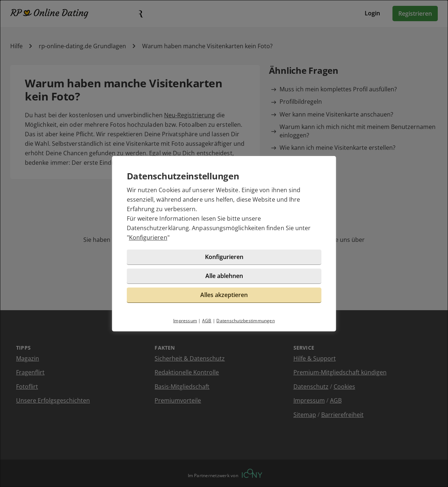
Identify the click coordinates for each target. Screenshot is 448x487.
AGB (207, 321)
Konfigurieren (148, 237)
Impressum (185, 321)
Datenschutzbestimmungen (246, 321)
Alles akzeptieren (224, 295)
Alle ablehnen (224, 276)
